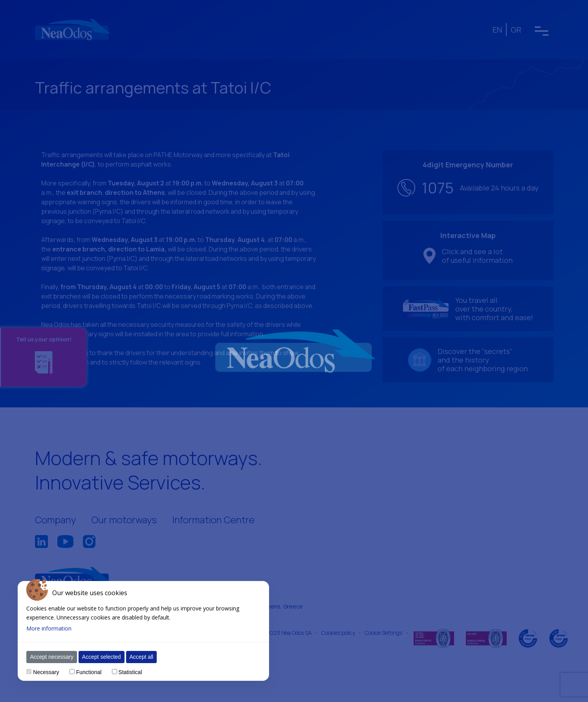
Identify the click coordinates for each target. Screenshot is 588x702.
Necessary (46, 672)
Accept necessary (52, 657)
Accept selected (102, 657)
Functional (89, 672)
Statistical (130, 672)
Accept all (142, 657)
